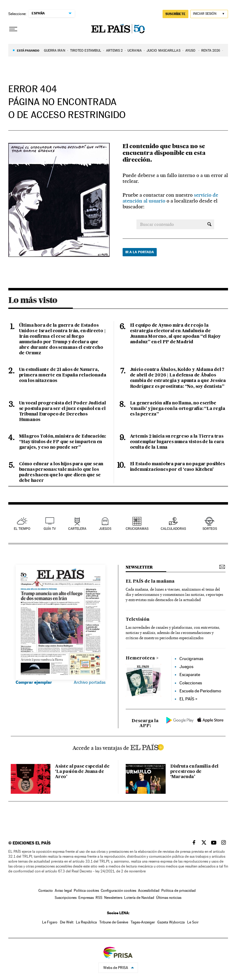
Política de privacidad (179, 891)
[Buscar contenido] (209, 224)
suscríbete (175, 14)
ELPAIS (147, 746)
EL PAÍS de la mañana (150, 581)
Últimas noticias (169, 898)
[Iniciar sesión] (209, 14)
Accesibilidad (149, 891)
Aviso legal (63, 891)
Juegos (186, 667)
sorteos (210, 529)
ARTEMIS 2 (114, 51)
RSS (99, 898)
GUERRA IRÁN (55, 51)
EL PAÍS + (189, 699)
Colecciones (191, 683)
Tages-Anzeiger (143, 922)
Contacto (46, 891)
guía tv (50, 529)
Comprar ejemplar (34, 682)
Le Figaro (50, 922)
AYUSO (191, 51)
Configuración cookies (118, 891)
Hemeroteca (140, 658)
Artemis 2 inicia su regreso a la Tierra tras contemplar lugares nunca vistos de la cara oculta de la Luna (177, 442)
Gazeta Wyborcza (171, 922)
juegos (105, 529)
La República (86, 922)
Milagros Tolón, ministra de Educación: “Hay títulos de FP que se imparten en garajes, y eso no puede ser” (63, 442)
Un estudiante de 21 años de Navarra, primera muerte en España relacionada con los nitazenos (63, 375)
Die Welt (67, 922)
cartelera (77, 529)
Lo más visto (33, 300)
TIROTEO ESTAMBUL (86, 51)
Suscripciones (66, 898)
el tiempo (22, 529)
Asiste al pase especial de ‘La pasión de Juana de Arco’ (82, 772)
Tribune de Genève (114, 922)
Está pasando (28, 50)
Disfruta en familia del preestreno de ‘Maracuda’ (194, 772)
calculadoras (173, 529)
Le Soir (193, 922)
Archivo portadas (90, 682)
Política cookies (86, 891)
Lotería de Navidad (139, 898)
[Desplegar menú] (13, 29)
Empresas (86, 898)
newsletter (139, 567)
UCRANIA (135, 51)
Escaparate (190, 675)
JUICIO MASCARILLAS (163, 51)
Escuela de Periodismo (200, 691)
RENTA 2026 (211, 51)
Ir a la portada (140, 252)
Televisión (138, 620)
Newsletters (113, 898)
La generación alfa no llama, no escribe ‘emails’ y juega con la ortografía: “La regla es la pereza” (178, 409)
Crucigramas (137, 529)
